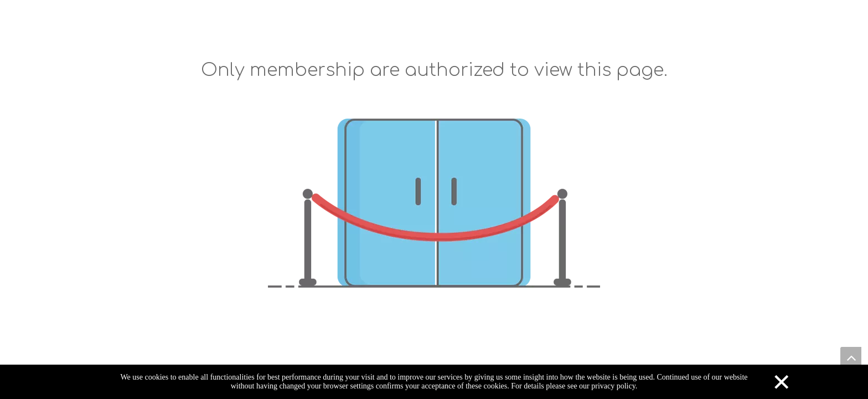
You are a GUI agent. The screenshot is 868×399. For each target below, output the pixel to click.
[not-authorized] (434, 203)
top (851, 357)
